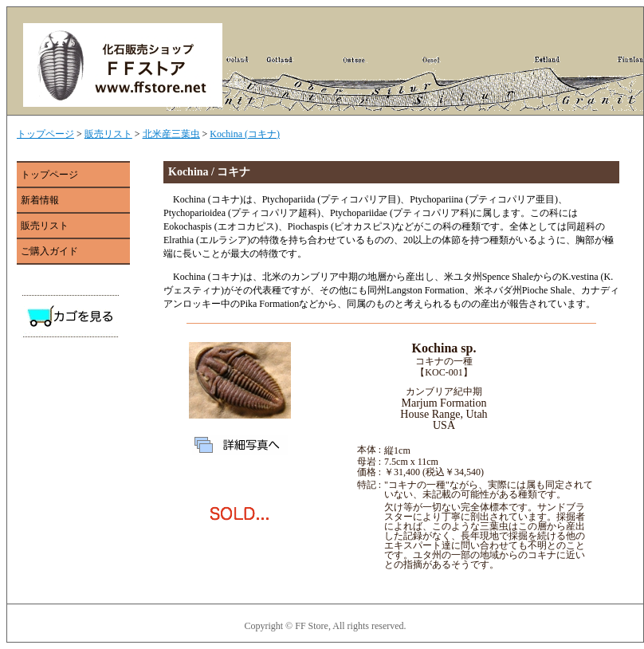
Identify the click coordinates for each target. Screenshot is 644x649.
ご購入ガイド (49, 251)
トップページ (45, 134)
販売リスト (108, 134)
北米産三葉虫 (171, 134)
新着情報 (40, 200)
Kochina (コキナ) (245, 134)
